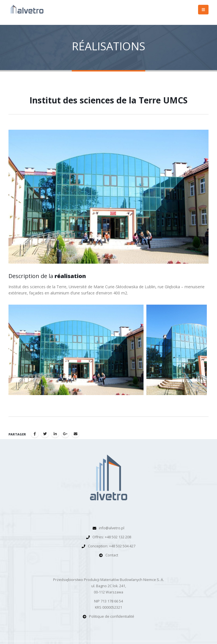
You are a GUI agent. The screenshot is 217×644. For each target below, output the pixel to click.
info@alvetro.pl (112, 528)
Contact (112, 555)
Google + (65, 434)
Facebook (35, 434)
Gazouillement (45, 434)
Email (75, 434)
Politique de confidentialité (112, 616)
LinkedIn (55, 434)
